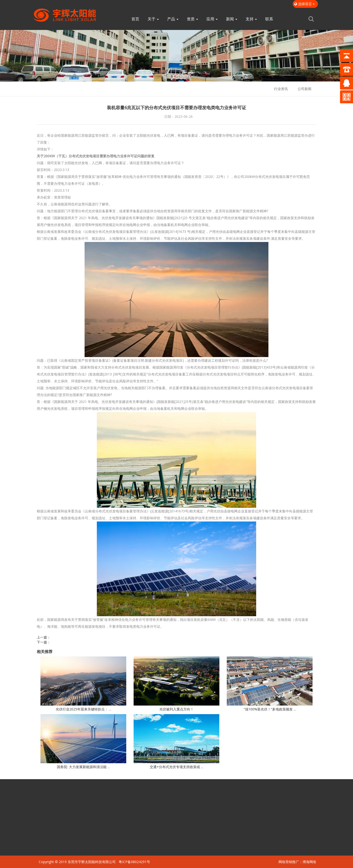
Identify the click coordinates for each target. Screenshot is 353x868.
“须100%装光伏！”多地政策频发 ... (270, 709)
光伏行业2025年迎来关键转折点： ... (83, 709)
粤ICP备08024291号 (134, 862)
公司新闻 (304, 89)
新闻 (232, 19)
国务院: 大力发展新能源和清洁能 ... (83, 767)
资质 (192, 19)
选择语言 (305, 4)
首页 (135, 19)
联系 (269, 19)
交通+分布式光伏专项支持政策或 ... (176, 767)
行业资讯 (281, 89)
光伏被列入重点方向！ (176, 709)
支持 (251, 19)
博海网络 (309, 862)
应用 (212, 19)
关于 (153, 19)
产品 (173, 19)
